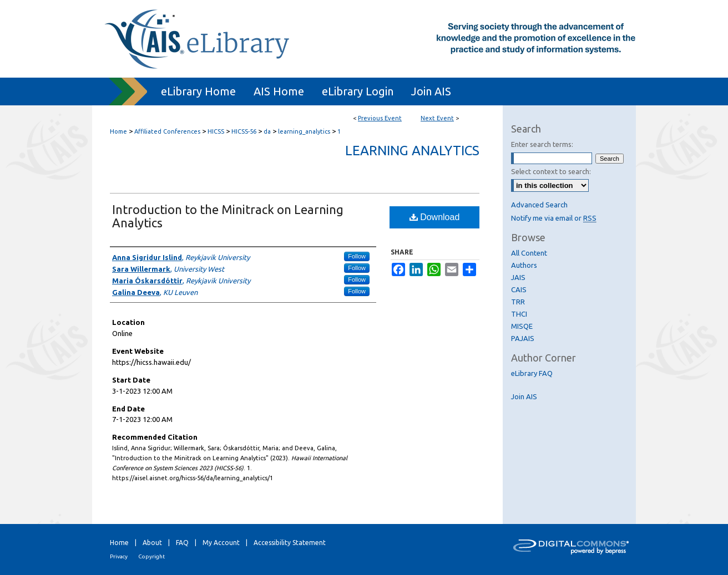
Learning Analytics (412, 151)
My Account (221, 543)
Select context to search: (551, 171)
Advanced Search (539, 205)
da (268, 131)
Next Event (437, 118)
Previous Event (380, 118)
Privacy (119, 556)
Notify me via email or (554, 218)
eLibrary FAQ (532, 373)
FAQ (182, 543)
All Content (529, 253)
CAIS (519, 289)
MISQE (522, 326)
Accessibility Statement (290, 543)
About (152, 543)
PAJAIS (523, 338)
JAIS (518, 277)
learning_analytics (305, 131)
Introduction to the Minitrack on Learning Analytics (228, 216)
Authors (524, 265)
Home (118, 131)
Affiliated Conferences (168, 131)
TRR (518, 302)
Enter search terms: (542, 144)
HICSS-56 (245, 131)
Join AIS (524, 396)
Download (435, 217)
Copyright (151, 556)
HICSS (217, 131)
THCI (519, 314)
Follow (357, 256)
